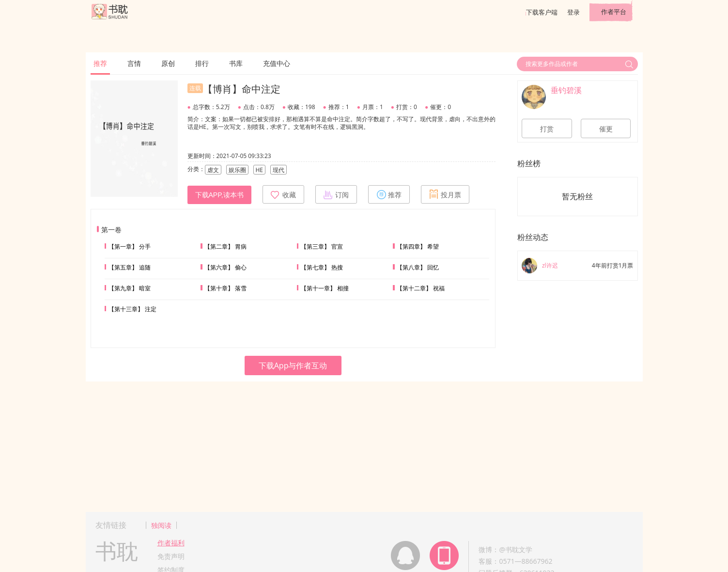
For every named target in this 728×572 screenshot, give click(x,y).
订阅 (336, 194)
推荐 (100, 63)
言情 (134, 63)
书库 (236, 63)
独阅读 (161, 525)
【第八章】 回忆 (418, 267)
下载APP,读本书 (219, 195)
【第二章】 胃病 (225, 246)
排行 (202, 63)
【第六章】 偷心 (225, 267)
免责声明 (171, 556)
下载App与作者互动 (293, 365)
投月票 (445, 194)
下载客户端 (542, 12)
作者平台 (614, 12)
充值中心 (277, 63)
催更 (606, 129)
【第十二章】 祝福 (421, 288)
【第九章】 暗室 (130, 288)
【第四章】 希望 (418, 246)
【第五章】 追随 (130, 267)
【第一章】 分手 (130, 246)
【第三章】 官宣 (322, 246)
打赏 (547, 129)
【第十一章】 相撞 (325, 288)
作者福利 (171, 543)
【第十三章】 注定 (132, 309)
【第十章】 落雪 (225, 288)
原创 (168, 63)
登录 (573, 12)
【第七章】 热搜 (322, 267)
